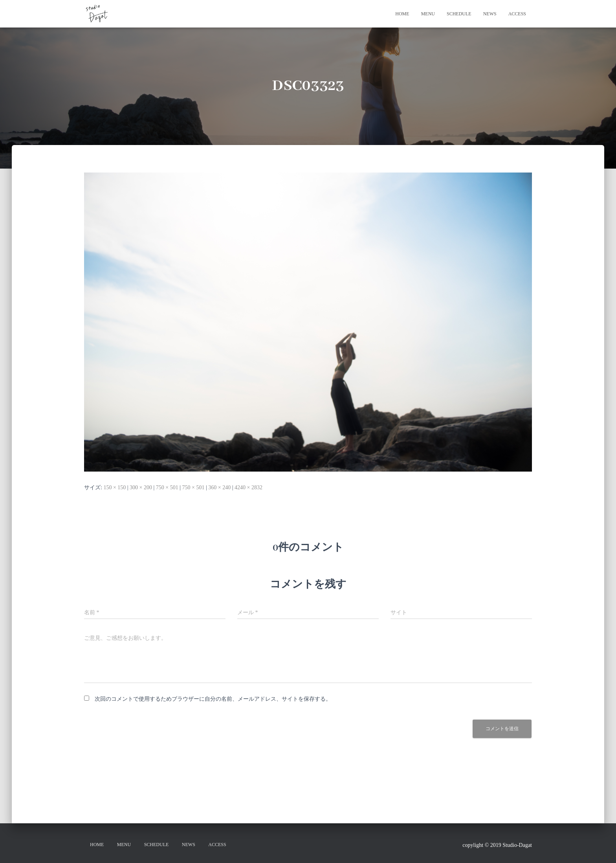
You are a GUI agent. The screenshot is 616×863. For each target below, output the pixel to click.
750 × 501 (167, 488)
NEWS (490, 14)
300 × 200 (141, 488)
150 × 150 (115, 488)
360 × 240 (219, 488)
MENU (428, 14)
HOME (402, 14)
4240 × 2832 (248, 488)
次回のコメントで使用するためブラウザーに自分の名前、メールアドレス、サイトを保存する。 (213, 699)
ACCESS (517, 14)
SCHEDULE (459, 14)
